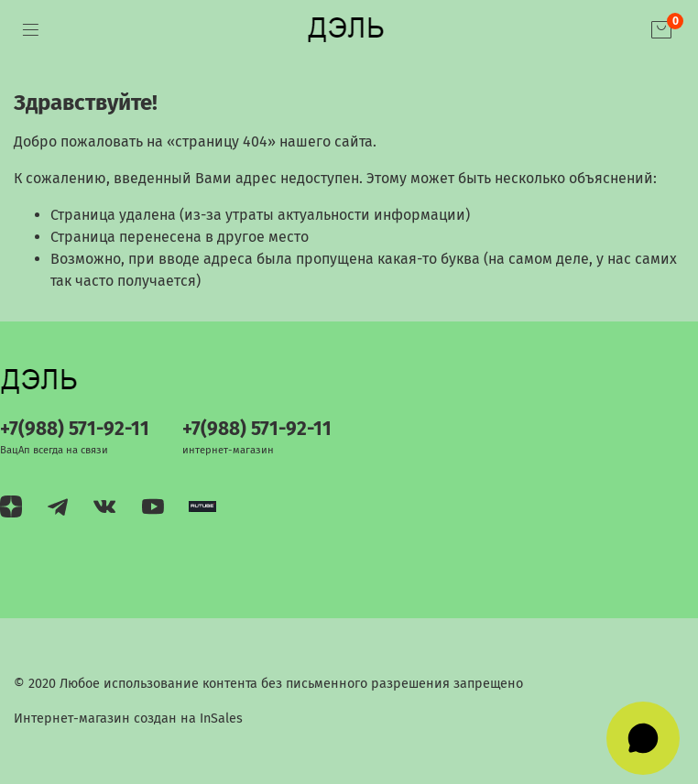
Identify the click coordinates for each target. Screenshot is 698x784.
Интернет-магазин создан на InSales (128, 719)
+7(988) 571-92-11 (75, 429)
